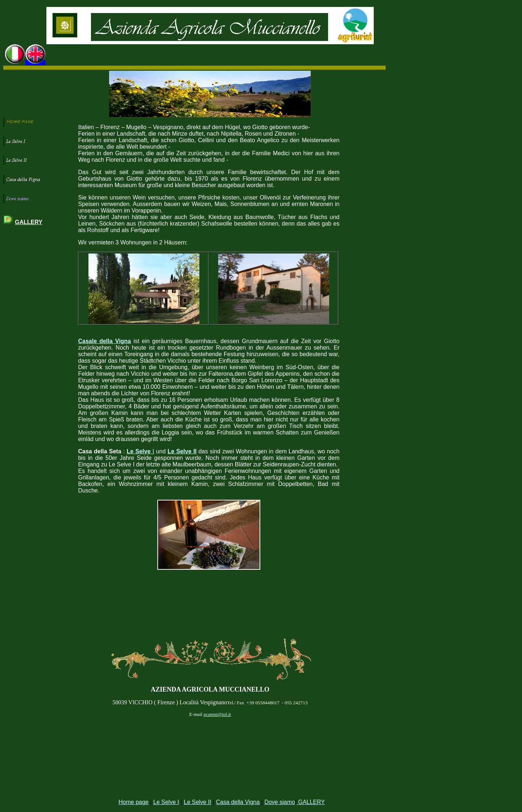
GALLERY (311, 802)
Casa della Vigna (238, 802)
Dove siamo (279, 802)
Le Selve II (198, 802)
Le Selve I (166, 802)
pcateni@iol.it (217, 714)
